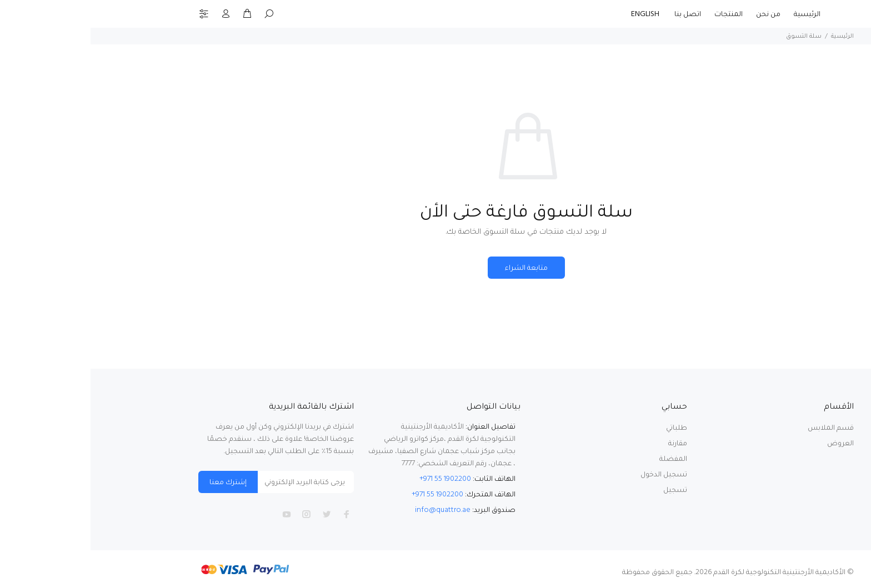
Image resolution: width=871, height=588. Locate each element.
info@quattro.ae (352, 510)
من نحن (678, 14)
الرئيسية (717, 14)
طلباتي (586, 428)
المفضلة (583, 459)
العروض (750, 443)
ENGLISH (555, 14)
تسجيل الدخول (573, 474)
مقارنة (587, 443)
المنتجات (638, 14)
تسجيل (585, 490)
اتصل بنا (597, 14)
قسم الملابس (740, 428)
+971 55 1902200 (355, 479)
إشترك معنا (137, 482)
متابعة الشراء (436, 268)
